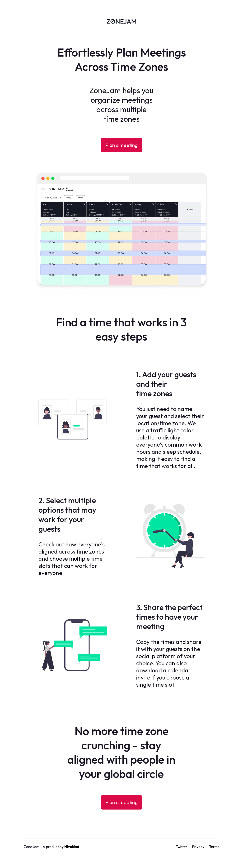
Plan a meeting (121, 145)
